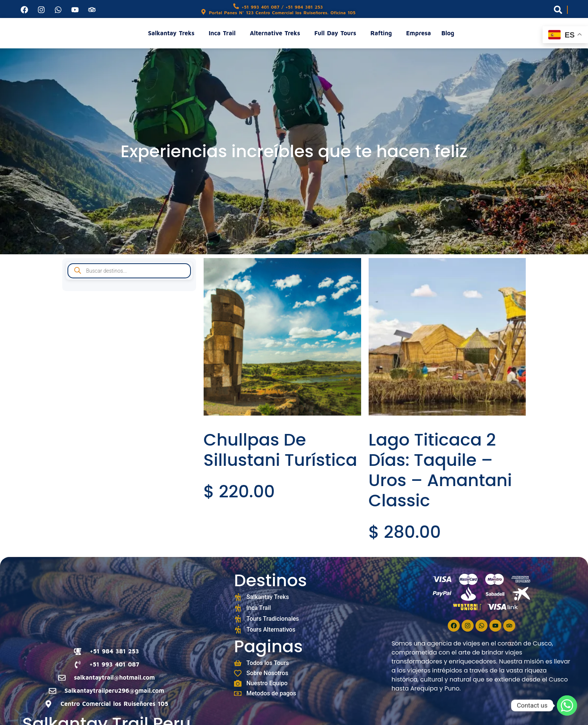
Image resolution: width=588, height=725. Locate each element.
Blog (448, 33)
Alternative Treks (277, 33)
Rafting (383, 33)
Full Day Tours (337, 33)
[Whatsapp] (567, 705)
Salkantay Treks (173, 33)
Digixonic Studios (306, 719)
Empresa (418, 33)
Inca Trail (224, 33)
